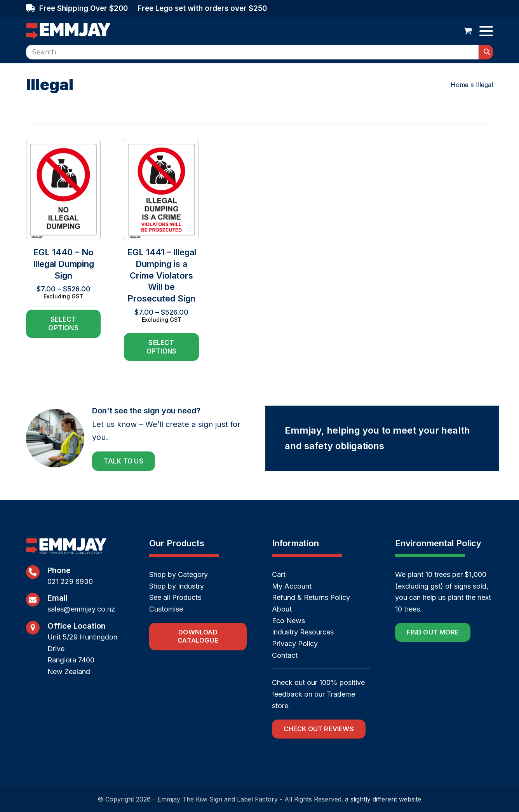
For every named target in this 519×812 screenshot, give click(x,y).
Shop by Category (179, 574)
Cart (279, 574)
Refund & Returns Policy (311, 597)
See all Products (175, 597)
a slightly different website (383, 799)
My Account (292, 586)
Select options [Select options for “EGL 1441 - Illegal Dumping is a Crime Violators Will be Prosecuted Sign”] (161, 347)
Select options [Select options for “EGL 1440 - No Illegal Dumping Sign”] (63, 324)
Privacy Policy (295, 644)
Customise (166, 609)
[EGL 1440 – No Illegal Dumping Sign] (63, 250)
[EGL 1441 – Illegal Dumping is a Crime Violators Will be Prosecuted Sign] (161, 250)
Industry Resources (303, 632)
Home (460, 85)
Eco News (288, 621)
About (282, 609)
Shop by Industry (177, 586)
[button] (468, 31)
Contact (285, 655)
